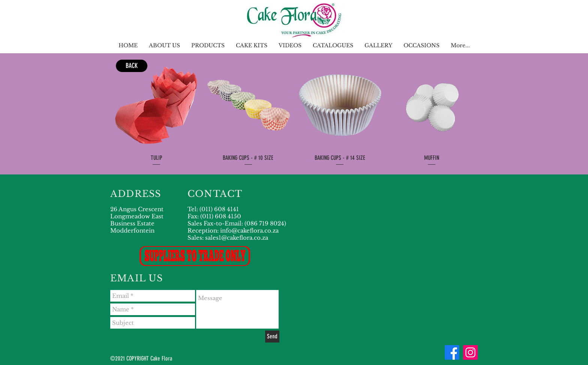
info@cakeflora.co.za (249, 231)
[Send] (272, 336)
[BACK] (132, 66)
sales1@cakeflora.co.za (237, 238)
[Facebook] (452, 352)
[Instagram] (470, 352)
